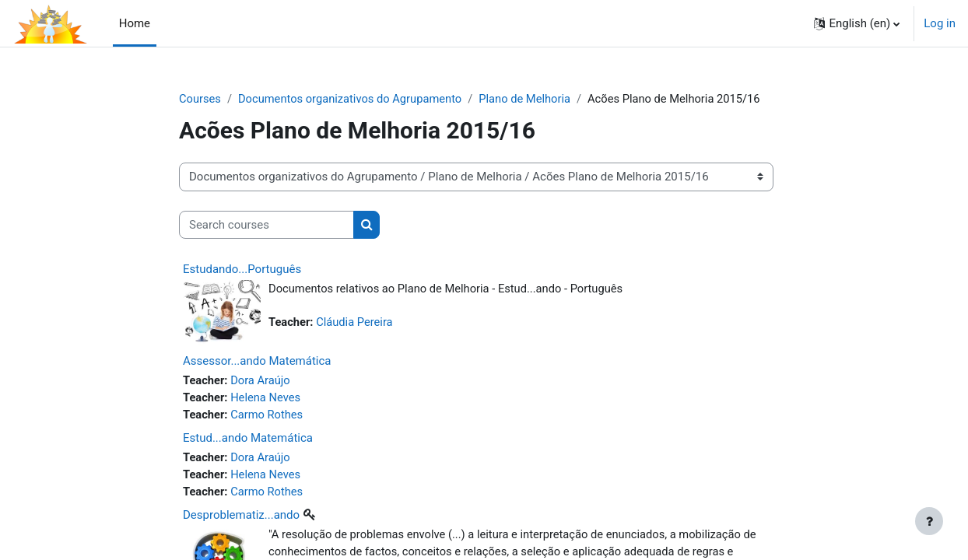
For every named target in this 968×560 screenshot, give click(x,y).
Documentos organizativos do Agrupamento (353, 99)
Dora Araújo (262, 380)
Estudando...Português (242, 270)
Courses (200, 99)
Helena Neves (268, 398)
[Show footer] (929, 521)
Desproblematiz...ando (241, 517)
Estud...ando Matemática (248, 439)
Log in (940, 23)
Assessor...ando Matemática (257, 361)
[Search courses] (267, 225)
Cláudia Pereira (357, 323)
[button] (857, 23)
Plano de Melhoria (531, 99)
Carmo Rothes (269, 415)
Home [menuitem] (135, 23)
